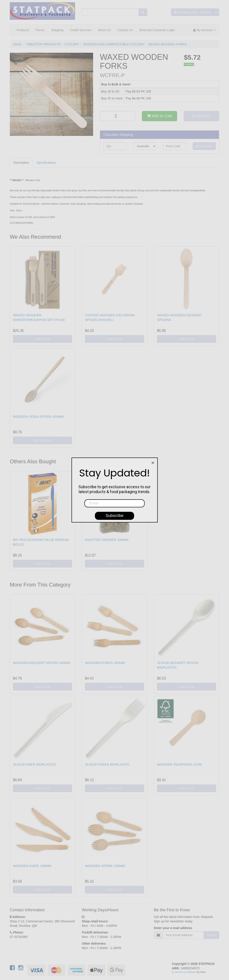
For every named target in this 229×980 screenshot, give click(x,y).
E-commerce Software (184, 972)
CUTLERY (72, 44)
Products (23, 30)
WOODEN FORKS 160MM (105, 663)
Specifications (46, 163)
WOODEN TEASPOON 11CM (179, 764)
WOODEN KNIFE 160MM (32, 866)
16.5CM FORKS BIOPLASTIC (107, 764)
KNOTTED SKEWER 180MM (107, 540)
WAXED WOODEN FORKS (167, 44)
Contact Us (125, 30)
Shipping (57, 30)
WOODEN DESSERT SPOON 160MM (41, 663)
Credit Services (81, 30)
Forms (40, 30)
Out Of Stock (43, 440)
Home (17, 44)
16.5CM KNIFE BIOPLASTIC (34, 764)
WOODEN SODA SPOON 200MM (38, 416)
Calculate (204, 146)
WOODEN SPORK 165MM (105, 866)
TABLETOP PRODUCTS (43, 44)
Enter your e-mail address (173, 928)
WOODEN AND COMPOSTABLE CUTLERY (114, 44)
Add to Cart (159, 116)
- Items (192, 12)
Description (21, 163)
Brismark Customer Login (157, 30)
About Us (104, 30)
